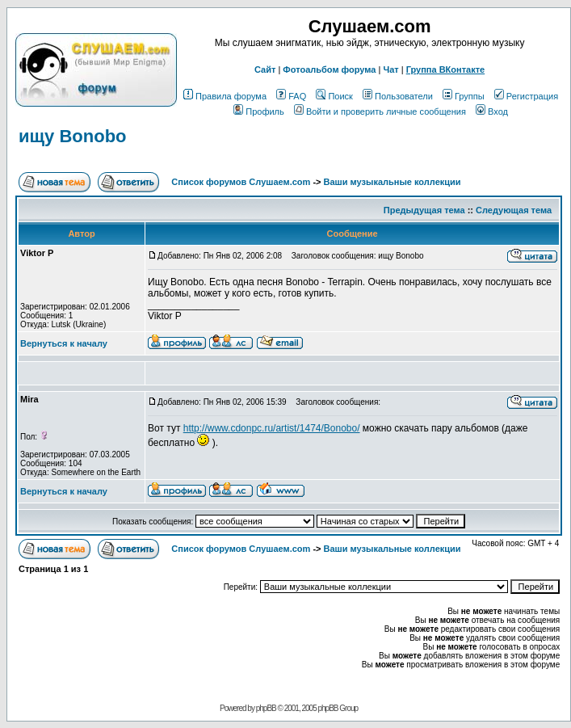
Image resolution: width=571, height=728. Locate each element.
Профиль (259, 112)
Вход (492, 112)
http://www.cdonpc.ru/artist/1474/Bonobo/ (272, 428)
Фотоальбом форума (329, 69)
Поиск (334, 96)
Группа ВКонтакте (446, 69)
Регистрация (526, 96)
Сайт (265, 69)
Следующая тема (514, 210)
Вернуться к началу (64, 343)
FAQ (291, 96)
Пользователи (398, 96)
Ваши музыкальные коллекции (393, 182)
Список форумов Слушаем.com (241, 182)
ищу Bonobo (73, 136)
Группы (464, 96)
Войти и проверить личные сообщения (380, 112)
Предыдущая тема (424, 210)
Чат (390, 69)
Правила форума (225, 96)
